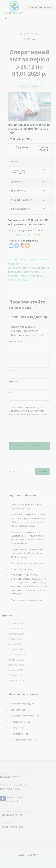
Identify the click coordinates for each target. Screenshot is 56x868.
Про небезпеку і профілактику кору (29, 563)
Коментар (16, 342)
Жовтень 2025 (16, 660)
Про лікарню (17, 734)
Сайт (12, 393)
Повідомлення (18, 722)
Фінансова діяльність (22, 740)
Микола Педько (33, 33)
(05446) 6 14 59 (10, 789)
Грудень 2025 (16, 649)
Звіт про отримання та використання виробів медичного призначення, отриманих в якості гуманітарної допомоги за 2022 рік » (29, 274)
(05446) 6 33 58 (10, 777)
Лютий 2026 (15, 639)
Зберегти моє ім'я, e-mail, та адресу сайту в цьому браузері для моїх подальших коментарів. (29, 411)
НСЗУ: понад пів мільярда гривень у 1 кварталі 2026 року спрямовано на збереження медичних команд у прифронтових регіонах (30, 520)
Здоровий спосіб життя (23, 716)
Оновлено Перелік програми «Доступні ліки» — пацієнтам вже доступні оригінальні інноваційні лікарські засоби (28, 538)
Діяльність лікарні (31, 86)
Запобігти (16, 710)
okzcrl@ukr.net (13, 827)
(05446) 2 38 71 (12, 815)
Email (13, 382)
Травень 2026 (16, 623)
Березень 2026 (16, 634)
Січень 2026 (15, 644)
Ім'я (12, 371)
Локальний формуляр (22, 569)
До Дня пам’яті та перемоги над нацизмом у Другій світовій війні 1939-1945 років (27, 553)
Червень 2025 (16, 680)
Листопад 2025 (17, 654)
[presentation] (21, 429)
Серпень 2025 (16, 670)
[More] (28, 246)
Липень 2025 (15, 675)
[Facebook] (11, 246)
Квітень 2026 (15, 628)
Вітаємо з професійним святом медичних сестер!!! (26, 507)
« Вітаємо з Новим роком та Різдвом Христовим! (28, 262)
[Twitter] (17, 246)
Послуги (15, 728)
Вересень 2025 (16, 665)
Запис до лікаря (40, 7)
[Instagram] (22, 246)
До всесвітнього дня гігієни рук (27, 600)
